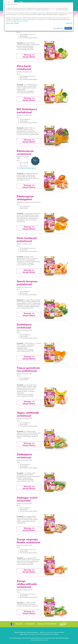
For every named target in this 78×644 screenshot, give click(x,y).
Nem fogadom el (58, 28)
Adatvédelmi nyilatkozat (22, 21)
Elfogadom (68, 28)
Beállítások (69, 23)
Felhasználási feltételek (12, 23)
